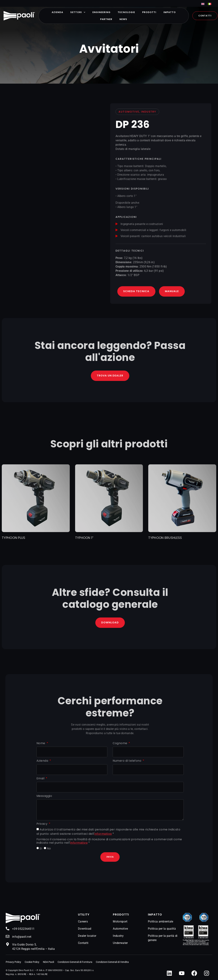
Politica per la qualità (162, 930)
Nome (41, 744)
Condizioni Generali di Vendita (112, 963)
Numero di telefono (127, 762)
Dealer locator (87, 937)
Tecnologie (126, 12)
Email (41, 779)
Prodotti (149, 12)
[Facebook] (194, 974)
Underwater (120, 944)
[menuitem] (203, 4)
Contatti (83, 944)
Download (85, 930)
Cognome (120, 744)
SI (41, 849)
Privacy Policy (13, 963)
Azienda (57, 12)
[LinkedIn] (169, 974)
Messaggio (44, 797)
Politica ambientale (161, 923)
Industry (118, 937)
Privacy (42, 825)
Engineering (101, 12)
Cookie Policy (32, 963)
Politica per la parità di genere (163, 939)
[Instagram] (207, 974)
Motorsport (120, 923)
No (49, 849)
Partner (106, 19)
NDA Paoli (48, 963)
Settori (78, 12)
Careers (83, 923)
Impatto (170, 12)
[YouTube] (182, 974)
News (123, 19)
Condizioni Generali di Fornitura (75, 963)
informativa (103, 835)
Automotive (120, 930)
